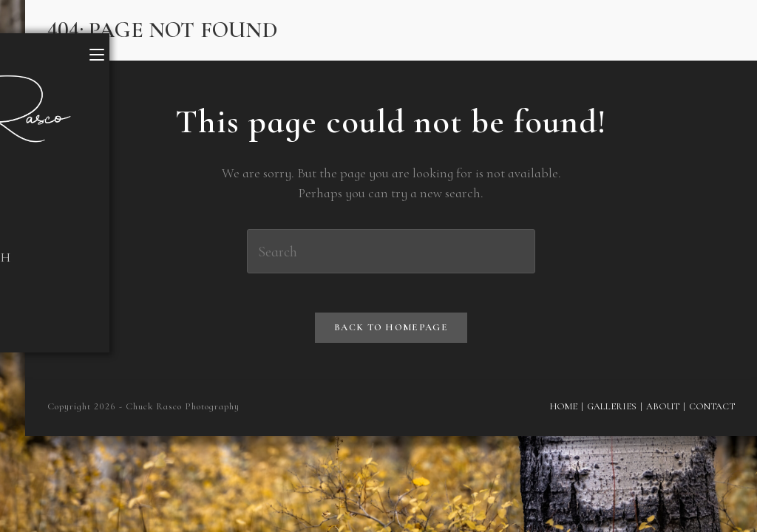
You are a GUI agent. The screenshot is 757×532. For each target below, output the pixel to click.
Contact (712, 412)
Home (561, 412)
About (662, 412)
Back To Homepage (391, 332)
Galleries (611, 412)
